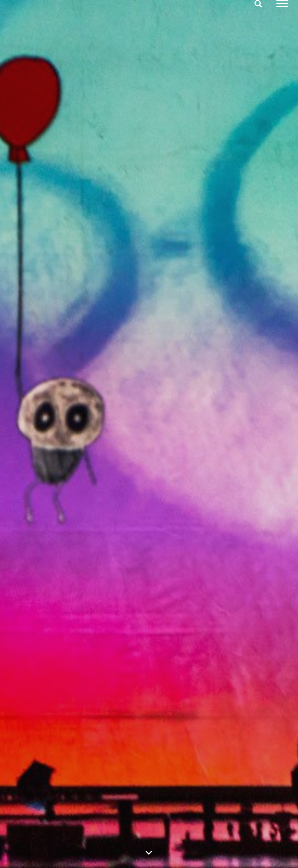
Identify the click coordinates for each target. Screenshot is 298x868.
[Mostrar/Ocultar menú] (282, 4)
